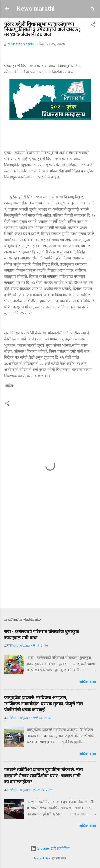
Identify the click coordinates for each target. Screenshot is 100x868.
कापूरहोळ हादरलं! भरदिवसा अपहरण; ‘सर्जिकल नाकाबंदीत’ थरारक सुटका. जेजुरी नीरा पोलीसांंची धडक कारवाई (44, 704)
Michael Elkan (43, 858)
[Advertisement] (50, 564)
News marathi (35, 9)
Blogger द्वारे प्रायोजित (50, 848)
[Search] (93, 10)
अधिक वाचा (88, 682)
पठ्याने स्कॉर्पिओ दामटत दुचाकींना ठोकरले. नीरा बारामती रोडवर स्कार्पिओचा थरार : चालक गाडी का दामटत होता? (44, 776)
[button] (93, 26)
